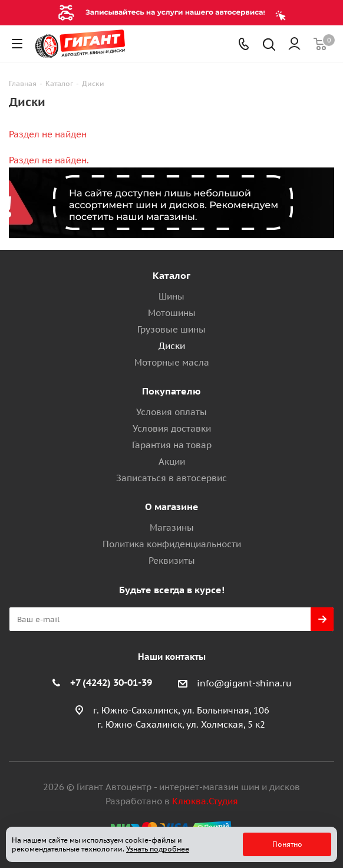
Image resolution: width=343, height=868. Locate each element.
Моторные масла (172, 362)
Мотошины (172, 313)
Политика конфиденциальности (172, 544)
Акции (172, 461)
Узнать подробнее (158, 849)
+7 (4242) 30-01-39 (111, 682)
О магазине (172, 507)
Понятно (287, 844)
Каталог (171, 275)
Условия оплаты (171, 412)
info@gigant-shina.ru (244, 683)
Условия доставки (172, 428)
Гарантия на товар (172, 445)
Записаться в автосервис (171, 478)
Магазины (172, 527)
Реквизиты (172, 560)
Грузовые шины (171, 329)
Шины (171, 296)
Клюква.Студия (205, 801)
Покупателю (171, 391)
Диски (172, 346)
